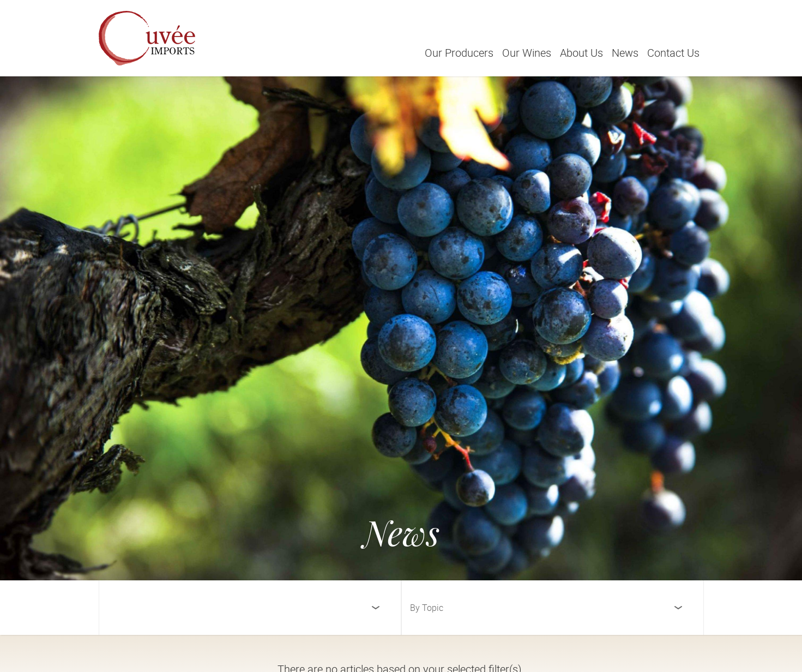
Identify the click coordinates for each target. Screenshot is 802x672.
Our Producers (459, 53)
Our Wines (527, 53)
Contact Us (673, 53)
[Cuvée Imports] (147, 38)
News (625, 53)
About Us (581, 53)
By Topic (427, 608)
